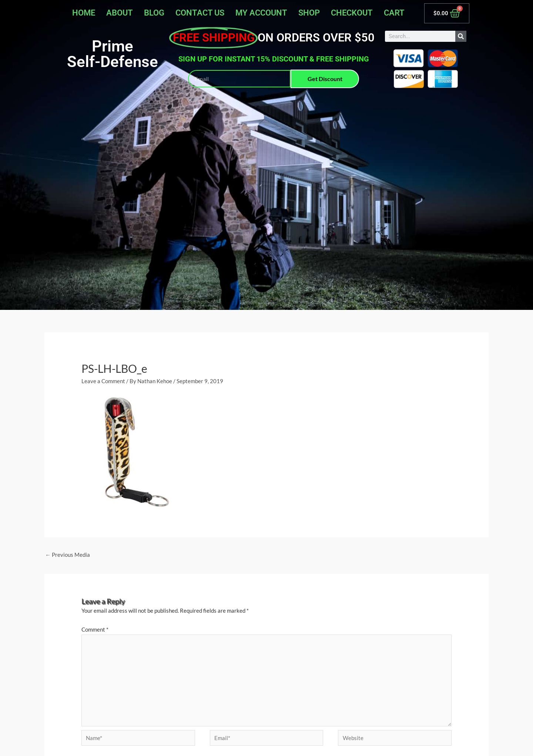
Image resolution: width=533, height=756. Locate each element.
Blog (154, 13)
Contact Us (200, 13)
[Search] (461, 36)
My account (261, 13)
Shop (309, 13)
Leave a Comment (103, 381)
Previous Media (68, 555)
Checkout (352, 13)
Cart (394, 13)
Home (84, 13)
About (120, 13)
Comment (95, 629)
